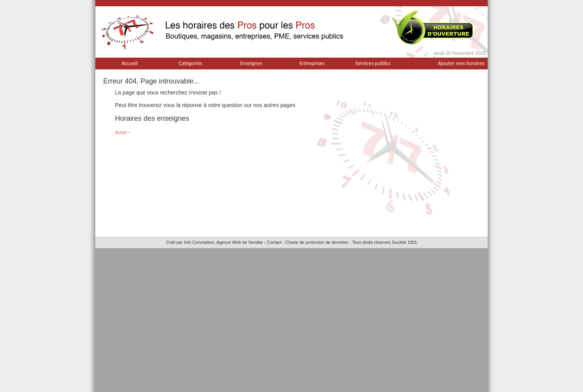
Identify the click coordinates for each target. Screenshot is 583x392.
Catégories (191, 63)
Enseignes (251, 63)
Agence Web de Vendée (239, 242)
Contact (274, 242)
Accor (121, 132)
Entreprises (312, 63)
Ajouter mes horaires (461, 63)
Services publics (373, 63)
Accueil (130, 63)
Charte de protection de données (317, 242)
